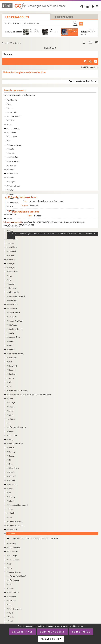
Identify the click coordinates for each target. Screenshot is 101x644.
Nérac (11, 489)
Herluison (12, 358)
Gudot (11, 341)
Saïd (10, 568)
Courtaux (12, 223)
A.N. (10, 124)
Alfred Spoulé (14, 580)
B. (9, 141)
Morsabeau (13, 484)
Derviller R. (13, 247)
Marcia (11, 448)
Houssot (12, 370)
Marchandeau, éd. (16, 444)
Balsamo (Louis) (15, 145)
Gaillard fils (13, 304)
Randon (12, 534)
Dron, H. (12, 264)
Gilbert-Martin (14, 313)
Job (10, 382)
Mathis (11, 456)
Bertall (11, 169)
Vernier (11, 617)
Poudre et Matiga (15, 521)
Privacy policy (51, 639)
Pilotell (11, 513)
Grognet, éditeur (15, 337)
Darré (11, 231)
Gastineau (13, 309)
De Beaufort (13, 157)
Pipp (10, 517)
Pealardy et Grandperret (18, 505)
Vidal (11, 621)
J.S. (10, 386)
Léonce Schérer (15, 572)
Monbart (12, 476)
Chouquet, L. (14, 202)
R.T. (10, 564)
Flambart (12, 288)
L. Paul (11, 501)
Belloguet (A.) (14, 161)
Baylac (11, 153)
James (11, 378)
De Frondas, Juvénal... (17, 296)
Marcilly (12, 452)
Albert (11, 108)
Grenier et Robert (15, 329)
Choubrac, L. (14, 198)
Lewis (11, 431)
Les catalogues (17, 17)
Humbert (12, 374)
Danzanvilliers (14, 227)
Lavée (11, 411)
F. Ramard (13, 529)
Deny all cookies (52, 632)
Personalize (81, 632)
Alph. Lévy (13, 435)
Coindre (12, 210)
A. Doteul (12, 251)
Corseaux (12, 214)
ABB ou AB (13, 100)
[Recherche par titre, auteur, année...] (47, 23)
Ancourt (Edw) (14, 128)
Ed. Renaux (13, 552)
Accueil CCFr (7, 43)
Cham (11, 194)
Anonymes (13, 137)
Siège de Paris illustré (17, 576)
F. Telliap (12, 601)
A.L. (10, 104)
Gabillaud (12, 300)
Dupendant (13, 272)
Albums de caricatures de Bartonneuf (20, 95)
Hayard (11, 349)
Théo (10, 605)
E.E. (10, 280)
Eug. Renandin (14, 547)
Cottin (11, 219)
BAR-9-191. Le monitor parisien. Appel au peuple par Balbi (35, 538)
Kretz (11, 399)
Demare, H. (13, 239)
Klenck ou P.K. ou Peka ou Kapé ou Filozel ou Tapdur (30, 394)
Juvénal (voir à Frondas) (18, 390)
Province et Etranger (17, 525)
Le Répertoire (64, 17)
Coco (11, 206)
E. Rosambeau (14, 560)
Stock (11, 588)
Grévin (11, 333)
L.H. (10, 423)
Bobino (11, 178)
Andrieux (12, 133)
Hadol (11, 345)
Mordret (12, 480)
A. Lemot (12, 419)
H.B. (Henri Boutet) (16, 354)
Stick (10, 584)
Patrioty (12, 497)
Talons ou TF (14, 592)
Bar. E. (11, 149)
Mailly (11, 439)
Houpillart (13, 366)
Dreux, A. (12, 259)
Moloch (11, 472)
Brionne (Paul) (14, 186)
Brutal (11, 190)
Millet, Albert (14, 468)
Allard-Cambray (15, 116)
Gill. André (13, 325)
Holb (10, 362)
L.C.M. (11, 415)
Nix (10, 493)
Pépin (11, 509)
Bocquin (12, 182)
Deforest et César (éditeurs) (19, 235)
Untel (11, 613)
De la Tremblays (15, 609)
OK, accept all (22, 632)
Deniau (11, 243)
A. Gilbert (12, 317)
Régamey (12, 543)
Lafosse (11, 407)
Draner (11, 255)
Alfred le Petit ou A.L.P (17, 427)
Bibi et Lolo (13, 174)
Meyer (11, 464)
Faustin (11, 284)
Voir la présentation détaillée (81, 81)
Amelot (11, 120)
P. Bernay (12, 165)
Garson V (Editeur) (16, 321)
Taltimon (12, 597)
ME (10, 460)
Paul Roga (13, 556)
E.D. (10, 276)
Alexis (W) (12, 112)
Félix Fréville (13, 292)
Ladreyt (12, 403)
